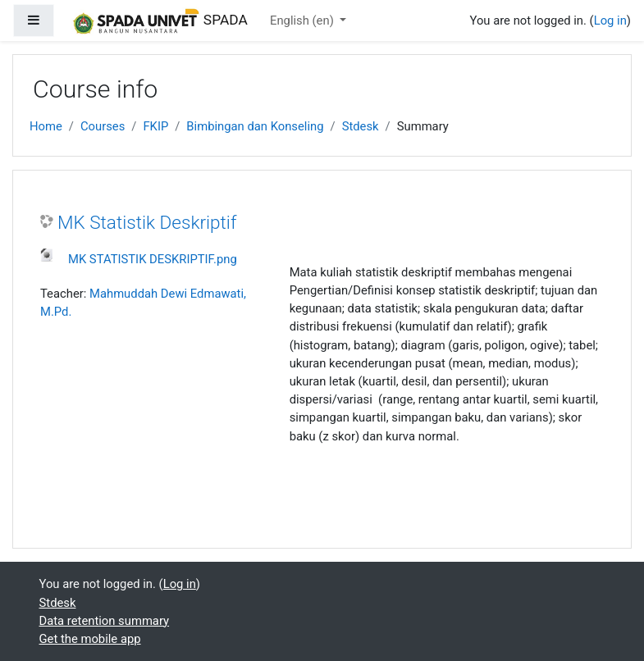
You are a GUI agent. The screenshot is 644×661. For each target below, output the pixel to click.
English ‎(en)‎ (303, 21)
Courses (103, 126)
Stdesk (361, 126)
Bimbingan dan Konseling (255, 126)
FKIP (155, 126)
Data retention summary (105, 621)
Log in (610, 21)
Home (46, 126)
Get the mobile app (90, 639)
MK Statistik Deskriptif (147, 223)
